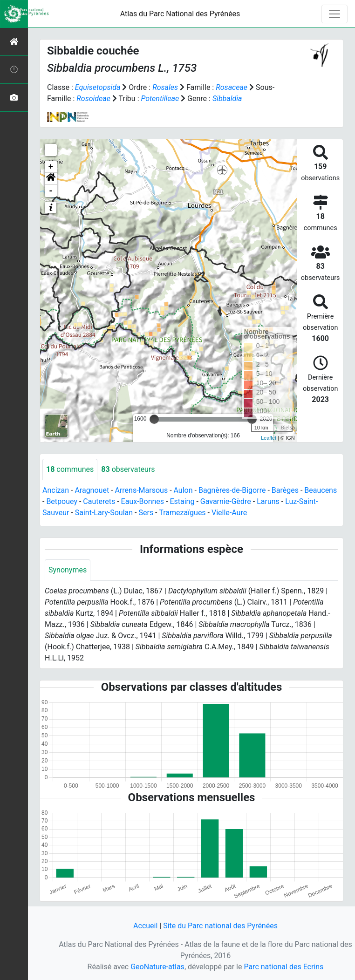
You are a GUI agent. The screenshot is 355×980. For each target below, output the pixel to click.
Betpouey (62, 501)
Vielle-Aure (229, 513)
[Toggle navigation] (335, 14)
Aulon (183, 490)
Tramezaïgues (182, 513)
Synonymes (68, 570)
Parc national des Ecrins (283, 967)
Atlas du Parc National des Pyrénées (180, 14)
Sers (146, 513)
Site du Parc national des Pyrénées (220, 926)
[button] (51, 179)
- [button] (51, 191)
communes (70, 469)
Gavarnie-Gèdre (226, 501)
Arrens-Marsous (141, 490)
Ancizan (56, 490)
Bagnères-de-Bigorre (232, 490)
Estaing (182, 501)
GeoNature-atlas (157, 967)
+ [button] (51, 167)
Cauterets (99, 501)
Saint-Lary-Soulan (104, 513)
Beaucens (321, 490)
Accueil (145, 926)
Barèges (285, 490)
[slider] (154, 419)
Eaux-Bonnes (143, 501)
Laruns (268, 501)
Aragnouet (92, 490)
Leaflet (269, 438)
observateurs (128, 469)
